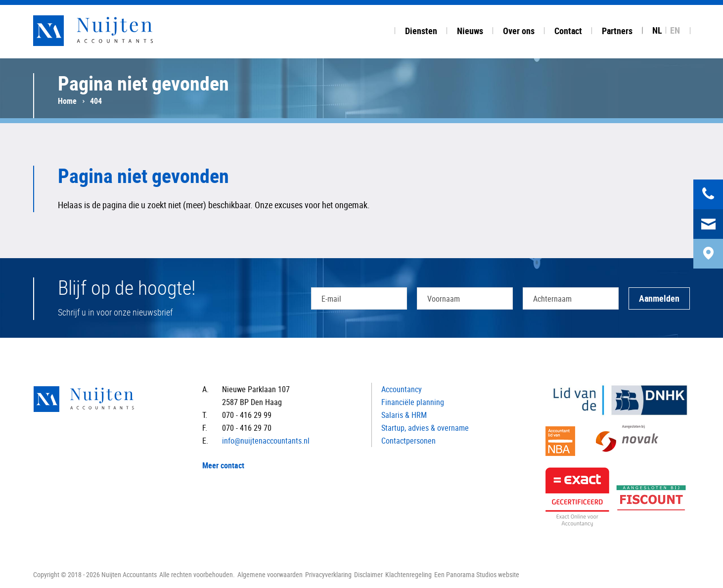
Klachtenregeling (408, 574)
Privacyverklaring (328, 574)
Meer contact (223, 465)
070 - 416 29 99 (247, 415)
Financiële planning (413, 402)
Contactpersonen (408, 441)
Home (67, 101)
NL (657, 30)
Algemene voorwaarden (270, 574)
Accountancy (402, 389)
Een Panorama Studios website (477, 574)
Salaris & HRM (404, 415)
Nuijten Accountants (112, 31)
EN (675, 30)
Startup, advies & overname (425, 428)
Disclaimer (368, 574)
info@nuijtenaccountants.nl (266, 441)
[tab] (421, 29)
